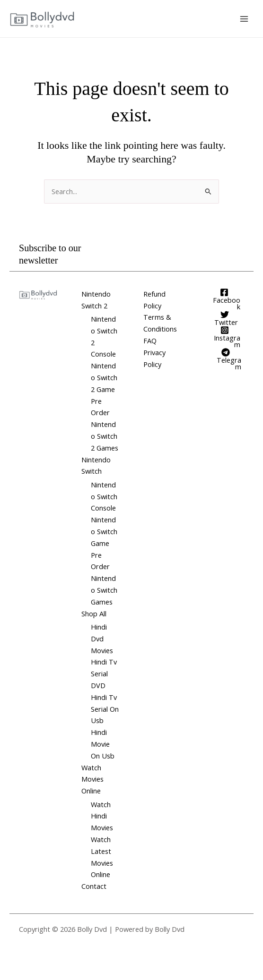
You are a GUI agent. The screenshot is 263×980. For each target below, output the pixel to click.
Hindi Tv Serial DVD (104, 673)
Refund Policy (154, 300)
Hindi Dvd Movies (102, 639)
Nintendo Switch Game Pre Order (104, 543)
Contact (94, 886)
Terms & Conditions (160, 323)
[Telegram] (225, 359)
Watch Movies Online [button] (92, 779)
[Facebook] (224, 299)
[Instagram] (225, 337)
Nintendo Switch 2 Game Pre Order (104, 389)
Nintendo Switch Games (104, 590)
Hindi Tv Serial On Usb (105, 709)
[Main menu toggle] (244, 18)
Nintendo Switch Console (104, 496)
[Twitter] (225, 318)
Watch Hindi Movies (102, 816)
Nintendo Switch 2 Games (105, 436)
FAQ (150, 341)
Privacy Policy (154, 358)
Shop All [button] (94, 614)
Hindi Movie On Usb (103, 744)
